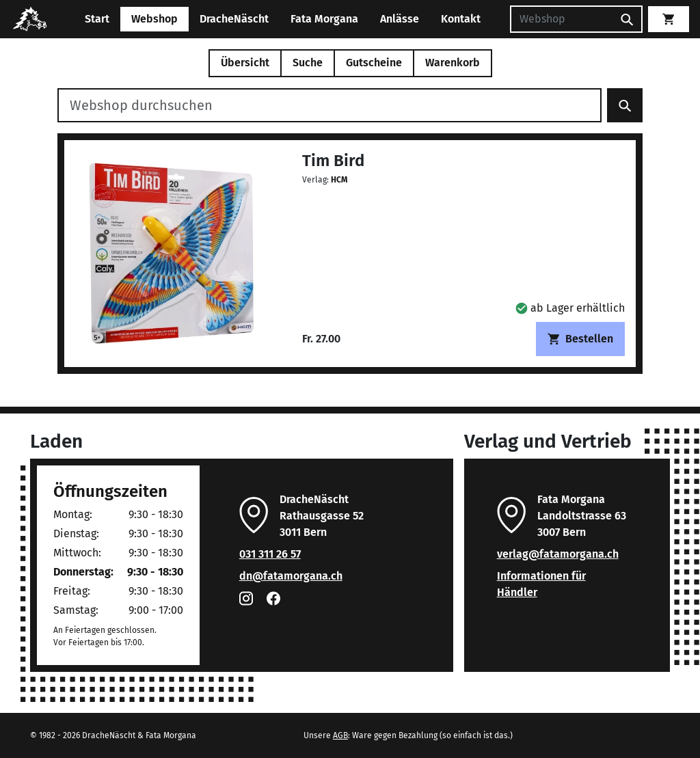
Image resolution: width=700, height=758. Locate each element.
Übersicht (245, 63)
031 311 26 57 (270, 554)
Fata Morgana (324, 19)
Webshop (154, 19)
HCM (339, 180)
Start (97, 19)
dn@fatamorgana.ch (291, 576)
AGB (340, 735)
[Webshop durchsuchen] (329, 105)
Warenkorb (453, 63)
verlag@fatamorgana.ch (558, 554)
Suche (308, 63)
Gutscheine (374, 63)
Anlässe (400, 19)
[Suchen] (561, 19)
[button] (570, 308)
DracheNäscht (234, 19)
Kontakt (461, 19)
